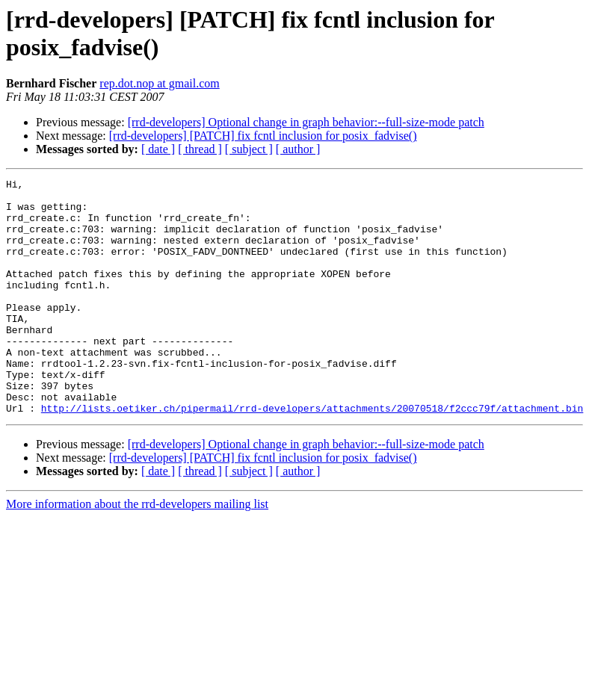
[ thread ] (200, 149)
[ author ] (298, 149)
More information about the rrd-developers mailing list (137, 551)
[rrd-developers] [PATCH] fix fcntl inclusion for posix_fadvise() (263, 136)
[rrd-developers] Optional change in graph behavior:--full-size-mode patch (306, 122)
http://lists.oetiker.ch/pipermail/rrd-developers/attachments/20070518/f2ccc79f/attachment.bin (312, 455)
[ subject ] (249, 149)
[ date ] (158, 149)
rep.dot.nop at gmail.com (159, 83)
